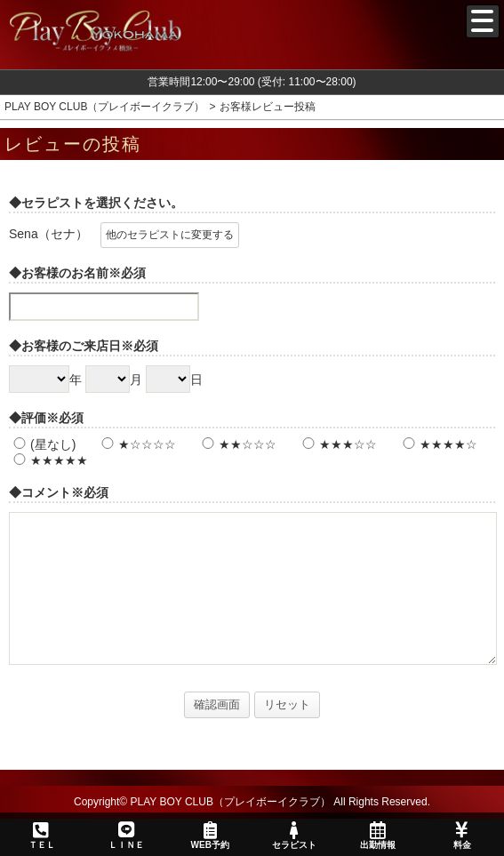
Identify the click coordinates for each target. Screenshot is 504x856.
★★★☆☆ (337, 444)
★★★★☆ (438, 444)
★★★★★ (48, 460)
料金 (461, 836)
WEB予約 (210, 836)
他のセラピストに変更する (170, 235)
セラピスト (293, 836)
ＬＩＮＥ (125, 836)
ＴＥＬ (42, 836)
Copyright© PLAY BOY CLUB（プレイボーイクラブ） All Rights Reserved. (252, 802)
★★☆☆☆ (237, 444)
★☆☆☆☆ (136, 444)
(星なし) (42, 444)
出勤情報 (378, 836)
